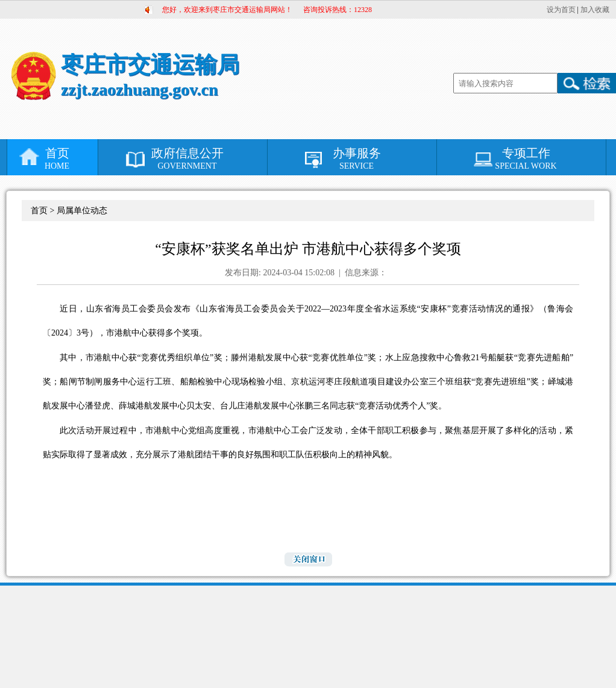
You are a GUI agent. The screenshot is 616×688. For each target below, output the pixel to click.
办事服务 (357, 159)
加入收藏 (595, 10)
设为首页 (561, 10)
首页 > (44, 211)
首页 (57, 159)
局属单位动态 (82, 211)
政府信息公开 (187, 159)
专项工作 (526, 159)
